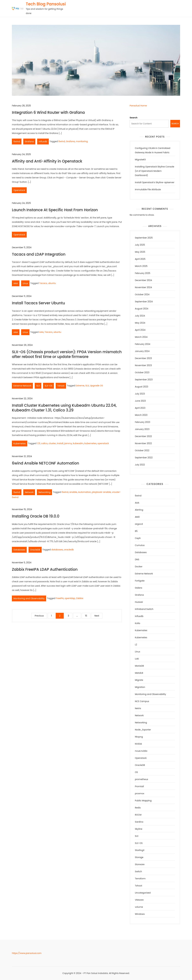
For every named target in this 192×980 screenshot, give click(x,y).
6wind (17, 142)
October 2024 (142, 294)
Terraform (140, 879)
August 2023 (142, 387)
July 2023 (140, 394)
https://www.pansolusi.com (27, 953)
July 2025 (140, 245)
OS (136, 772)
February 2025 (143, 273)
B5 (136, 531)
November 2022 (143, 443)
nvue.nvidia (141, 751)
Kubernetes (20, 444)
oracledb (69, 550)
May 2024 (140, 323)
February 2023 (143, 422)
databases (57, 550)
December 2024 (143, 280)
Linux (25, 283)
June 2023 (140, 401)
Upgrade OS (96, 386)
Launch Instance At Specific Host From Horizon (55, 210)
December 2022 (143, 436)
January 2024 (142, 351)
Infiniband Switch (144, 609)
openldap (70, 598)
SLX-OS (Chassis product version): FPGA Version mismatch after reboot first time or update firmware (67, 354)
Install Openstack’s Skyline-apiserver (155, 182)
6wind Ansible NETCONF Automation (45, 463)
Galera (139, 588)
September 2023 (144, 380)
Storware (140, 864)
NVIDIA (138, 744)
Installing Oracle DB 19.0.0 (36, 516)
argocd (139, 524)
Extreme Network (22, 386)
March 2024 (141, 337)
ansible (73, 492)
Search (134, 118)
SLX (38, 386)
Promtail (139, 786)
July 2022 (140, 465)
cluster (52, 443)
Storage (139, 857)
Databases (19, 550)
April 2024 (140, 330)
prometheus (142, 779)
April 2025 (140, 259)
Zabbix (80, 598)
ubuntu (52, 283)
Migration (140, 687)
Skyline (139, 829)
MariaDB (139, 666)
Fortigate (140, 581)
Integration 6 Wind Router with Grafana (48, 112)
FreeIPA (60, 598)
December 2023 (143, 358)
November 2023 (143, 365)
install (60, 443)
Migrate (139, 680)
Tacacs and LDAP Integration (39, 254)
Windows (140, 914)
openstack (103, 443)
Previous (39, 616)
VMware (139, 900)
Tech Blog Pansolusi (46, 4)
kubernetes (90, 443)
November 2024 (143, 287)
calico (44, 443)
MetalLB (139, 673)
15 (86, 616)
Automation (85, 492)
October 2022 (142, 450)
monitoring (82, 141)
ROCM (138, 815)
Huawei (139, 602)
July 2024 (140, 316)
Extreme (80, 386)
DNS (137, 559)
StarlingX (140, 850)
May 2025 (140, 252)
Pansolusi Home (138, 106)
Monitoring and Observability (29, 598)
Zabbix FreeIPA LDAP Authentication (45, 569)
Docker (139, 567)
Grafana (29, 142)
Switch (138, 871)
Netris (138, 708)
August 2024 (142, 309)
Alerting (139, 510)
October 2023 (142, 372)
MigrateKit (140, 160)
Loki (137, 659)
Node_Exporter (143, 730)
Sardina (139, 822)
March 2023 (141, 415)
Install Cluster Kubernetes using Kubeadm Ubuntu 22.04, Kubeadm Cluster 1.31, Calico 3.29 (64, 408)
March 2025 (141, 266)
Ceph (138, 538)
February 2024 (143, 344)
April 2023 (140, 408)
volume (139, 907)
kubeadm (78, 443)
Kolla (138, 623)
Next (97, 616)
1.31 (39, 443)
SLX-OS (48, 386)
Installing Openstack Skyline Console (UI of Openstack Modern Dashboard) (155, 171)
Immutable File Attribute (148, 189)
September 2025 (144, 238)
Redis (138, 808)
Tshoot (61, 386)
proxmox (140, 793)
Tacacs (43, 283)
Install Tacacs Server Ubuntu (38, 303)
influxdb (43, 142)
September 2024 (144, 302)
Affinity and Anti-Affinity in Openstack (47, 161)
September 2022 (144, 458)
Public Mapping (143, 801)
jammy (68, 443)
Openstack (19, 190)
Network (29, 492)
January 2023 (142, 429)
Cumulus (140, 545)
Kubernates (141, 630)
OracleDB (35, 550)
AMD (137, 517)
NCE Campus (142, 701)
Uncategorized (143, 893)
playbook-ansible (101, 492)
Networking (44, 492)
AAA (16, 283)
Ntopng (139, 737)
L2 (136, 645)
